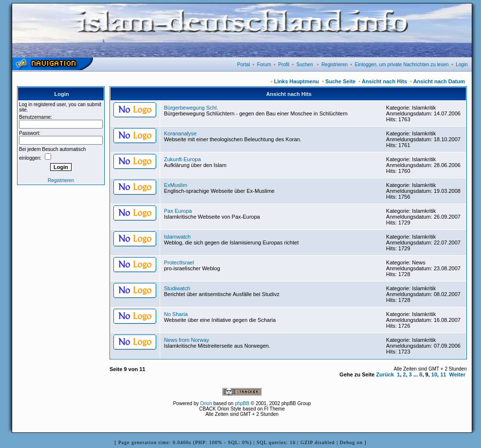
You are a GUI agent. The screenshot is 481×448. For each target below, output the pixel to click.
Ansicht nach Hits (384, 81)
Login (462, 65)
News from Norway (187, 340)
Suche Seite (340, 81)
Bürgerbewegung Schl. (191, 108)
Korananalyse (180, 133)
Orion (206, 403)
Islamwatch (177, 237)
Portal (243, 65)
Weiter (457, 374)
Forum (264, 65)
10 (434, 374)
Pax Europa (178, 211)
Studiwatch (177, 288)
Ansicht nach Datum (439, 81)
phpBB (242, 403)
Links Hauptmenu (296, 81)
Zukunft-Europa (183, 159)
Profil (284, 65)
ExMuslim (176, 185)
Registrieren (334, 65)
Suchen (305, 65)
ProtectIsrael (179, 262)
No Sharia (176, 314)
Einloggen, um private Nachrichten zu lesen (402, 65)
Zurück (385, 374)
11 (443, 374)
